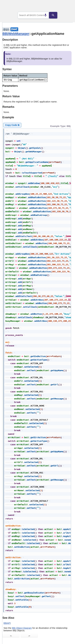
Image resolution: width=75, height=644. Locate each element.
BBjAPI (7, 623)
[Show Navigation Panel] (66, 6)
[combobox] (33, 15)
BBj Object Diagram (22, 628)
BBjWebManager (16, 34)
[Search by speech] (43, 15)
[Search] (56, 15)
